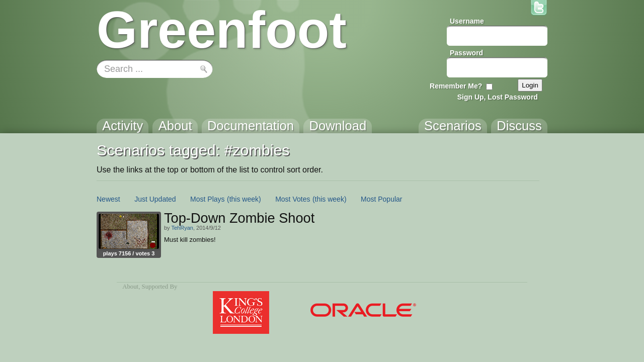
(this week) (244, 199)
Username (467, 21)
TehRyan (182, 228)
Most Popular (381, 199)
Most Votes (293, 199)
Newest (108, 199)
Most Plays (207, 199)
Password (466, 53)
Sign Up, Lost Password (498, 97)
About (130, 287)
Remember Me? (456, 86)
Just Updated (155, 199)
